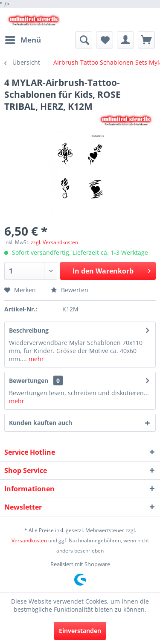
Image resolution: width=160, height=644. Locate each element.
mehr (35, 359)
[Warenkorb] (146, 40)
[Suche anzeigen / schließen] (84, 40)
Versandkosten (29, 540)
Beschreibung (29, 330)
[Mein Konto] (125, 40)
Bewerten (70, 290)
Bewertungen (29, 380)
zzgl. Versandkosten (54, 242)
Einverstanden (80, 631)
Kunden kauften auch (41, 423)
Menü (23, 39)
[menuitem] (23, 40)
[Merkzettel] (105, 40)
